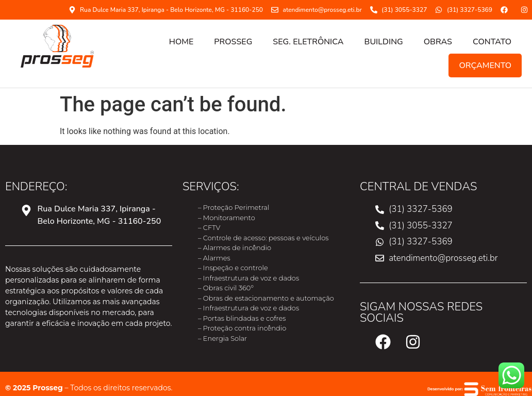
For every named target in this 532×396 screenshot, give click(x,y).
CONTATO (492, 42)
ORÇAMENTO (485, 65)
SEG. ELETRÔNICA (308, 42)
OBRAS (438, 42)
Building (384, 42)
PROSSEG (233, 42)
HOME (181, 42)
